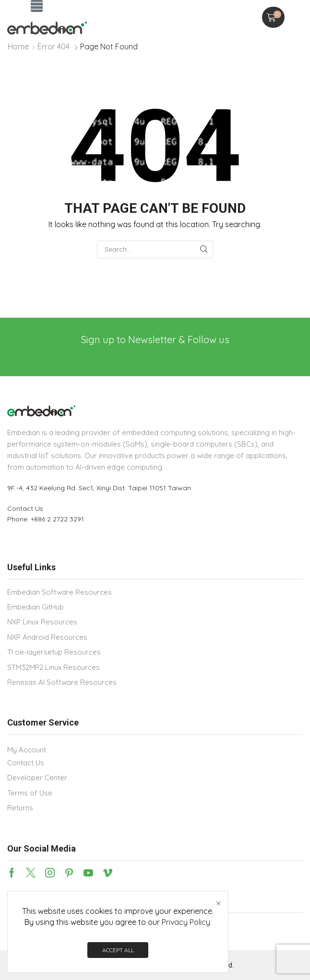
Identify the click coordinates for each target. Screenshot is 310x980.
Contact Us (25, 508)
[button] (37, 6)
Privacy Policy (186, 922)
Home (18, 46)
